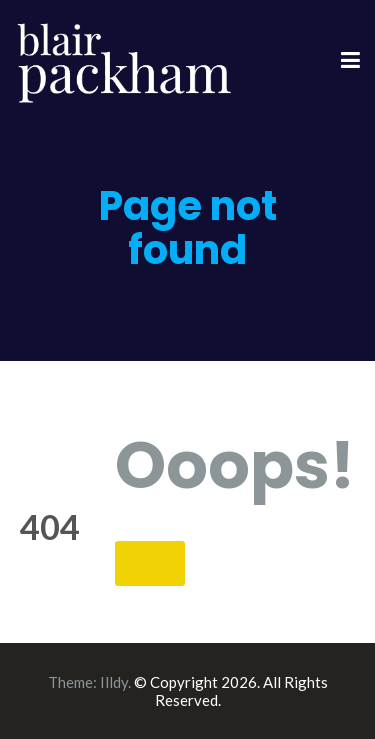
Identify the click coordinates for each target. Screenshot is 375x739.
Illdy (114, 682)
